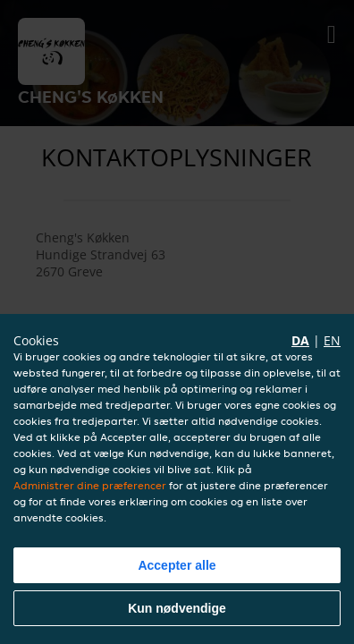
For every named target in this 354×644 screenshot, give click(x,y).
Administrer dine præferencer (90, 485)
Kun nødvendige (177, 608)
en (332, 340)
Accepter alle (177, 565)
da (300, 340)
